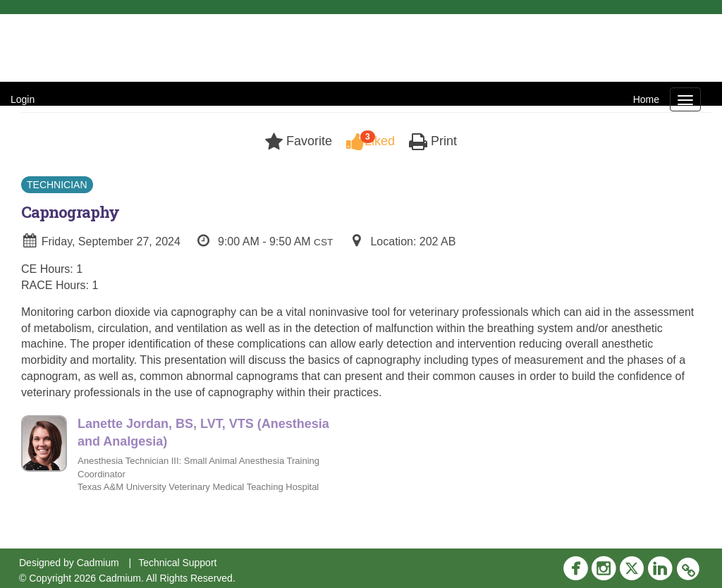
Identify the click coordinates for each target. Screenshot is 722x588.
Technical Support (177, 563)
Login (23, 99)
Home (646, 99)
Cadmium (98, 563)
